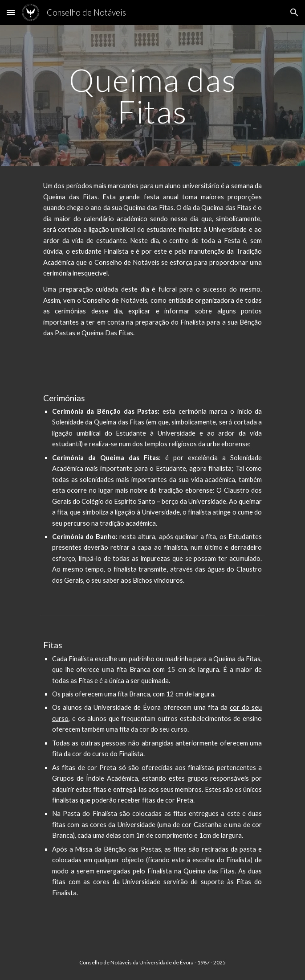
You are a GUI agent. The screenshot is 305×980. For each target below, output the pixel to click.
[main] (152, 96)
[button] (11, 12)
